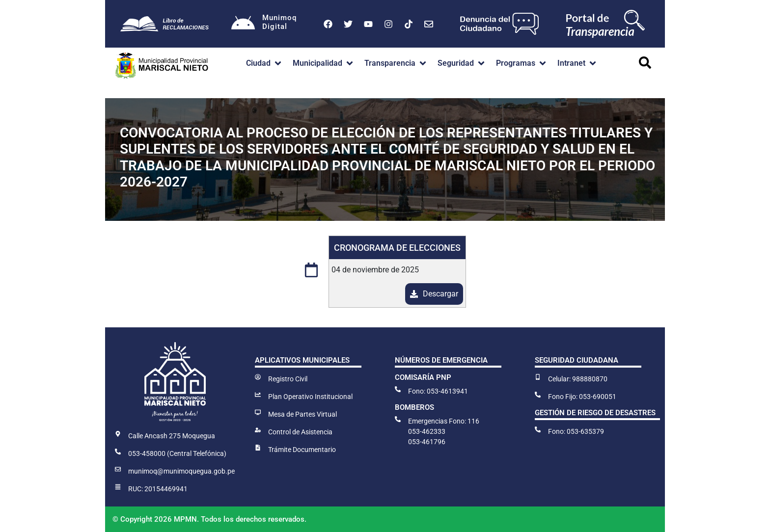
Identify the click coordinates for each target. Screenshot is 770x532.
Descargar (440, 294)
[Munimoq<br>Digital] (243, 24)
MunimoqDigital (280, 22)
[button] (264, 63)
